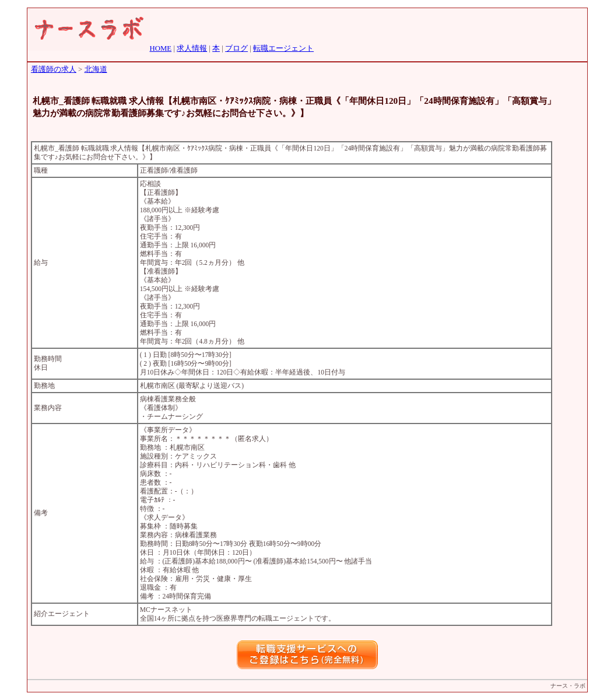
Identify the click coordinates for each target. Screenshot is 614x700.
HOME (161, 48)
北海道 (96, 69)
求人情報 (192, 48)
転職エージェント (283, 48)
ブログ (236, 48)
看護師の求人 (54, 69)
